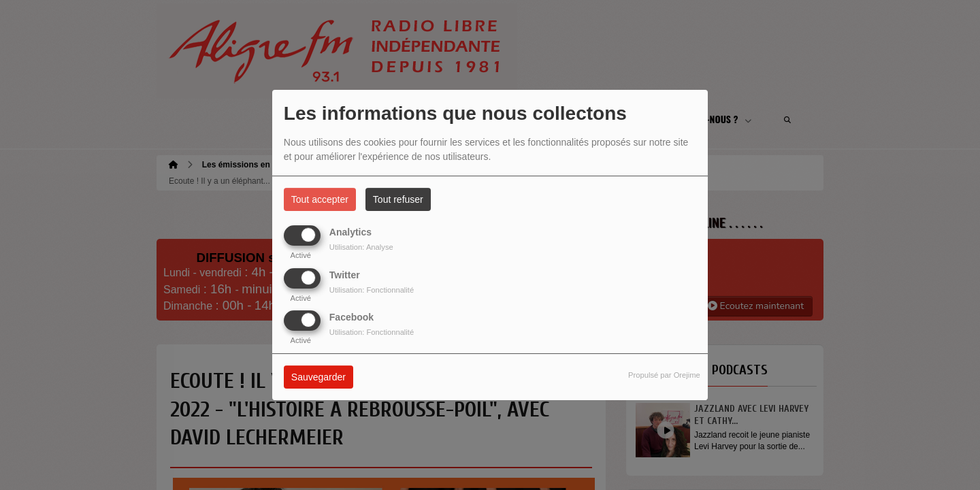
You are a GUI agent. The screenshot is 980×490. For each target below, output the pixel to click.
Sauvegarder (318, 377)
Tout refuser (398, 199)
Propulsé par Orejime (664, 375)
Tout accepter (320, 199)
